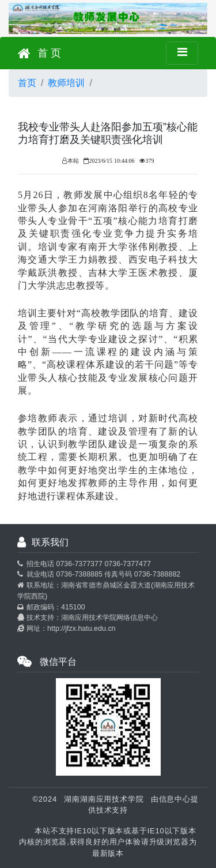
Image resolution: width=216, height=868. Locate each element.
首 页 (39, 53)
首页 (27, 83)
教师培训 (66, 83)
